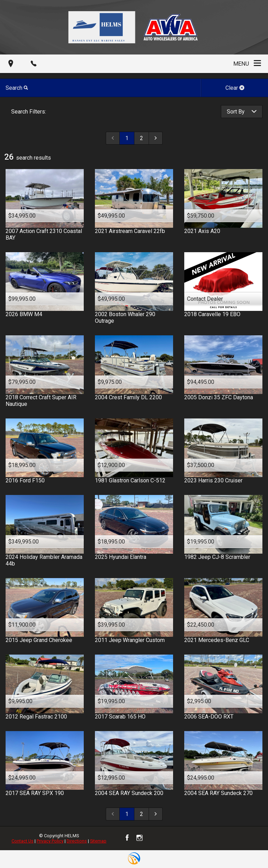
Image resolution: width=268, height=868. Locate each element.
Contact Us (23, 841)
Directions (77, 841)
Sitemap (98, 841)
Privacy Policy (50, 841)
